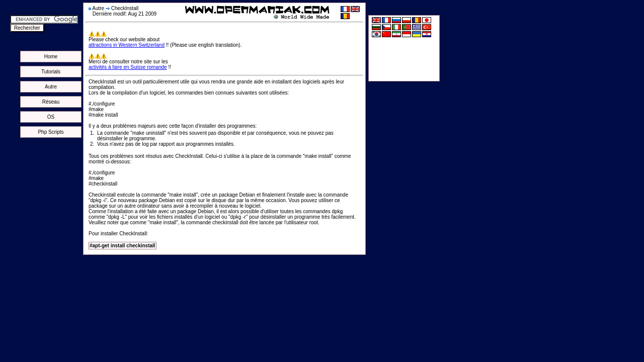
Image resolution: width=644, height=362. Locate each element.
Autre (51, 87)
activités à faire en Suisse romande (128, 67)
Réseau (51, 102)
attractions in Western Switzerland (127, 45)
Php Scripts (51, 132)
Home (51, 57)
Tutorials (51, 72)
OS (51, 117)
